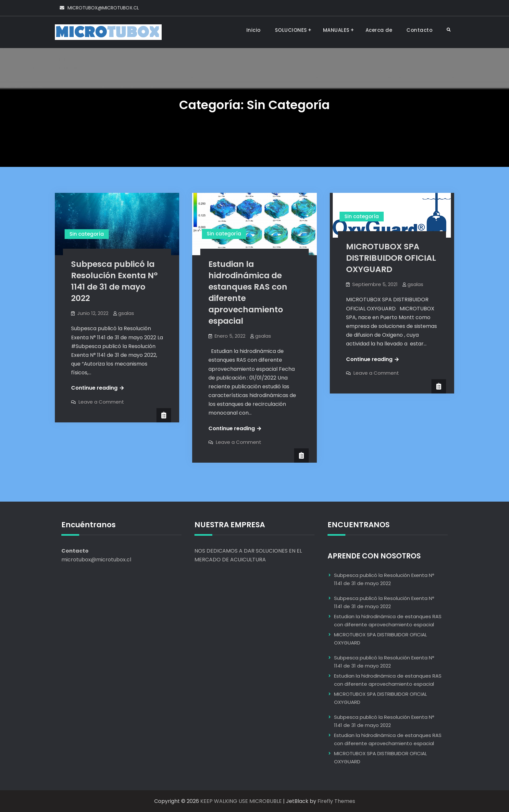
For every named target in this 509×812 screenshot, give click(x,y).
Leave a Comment (101, 402)
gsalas (126, 313)
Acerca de (379, 30)
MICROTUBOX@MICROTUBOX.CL (103, 8)
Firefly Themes (336, 801)
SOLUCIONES (291, 30)
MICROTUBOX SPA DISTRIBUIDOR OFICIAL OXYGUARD (391, 258)
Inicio (254, 30)
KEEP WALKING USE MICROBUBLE (241, 801)
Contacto (419, 30)
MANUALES (336, 30)
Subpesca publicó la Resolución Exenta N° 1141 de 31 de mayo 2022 (114, 281)
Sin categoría (87, 234)
